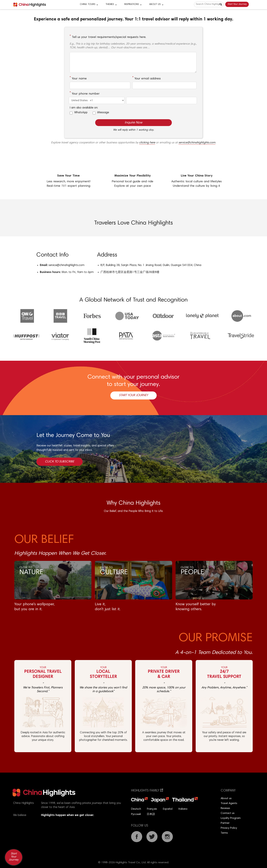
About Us (155, 4)
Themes (110, 4)
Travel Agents (229, 803)
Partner (225, 823)
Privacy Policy (229, 828)
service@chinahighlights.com (197, 143)
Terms (224, 833)
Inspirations (132, 4)
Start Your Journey (237, 4)
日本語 (151, 814)
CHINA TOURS (88, 4)
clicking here (147, 143)
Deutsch (136, 809)
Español (168, 809)
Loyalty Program (231, 818)
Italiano (183, 809)
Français (152, 809)
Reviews (225, 808)
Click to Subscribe (60, 462)
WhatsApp (81, 113)
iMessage (103, 113)
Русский (136, 814)
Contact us (228, 813)
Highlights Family (147, 791)
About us (226, 798)
